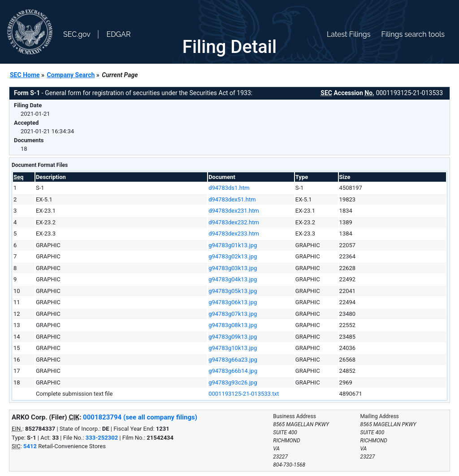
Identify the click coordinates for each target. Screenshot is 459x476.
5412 (30, 446)
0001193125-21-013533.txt (244, 394)
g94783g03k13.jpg (233, 268)
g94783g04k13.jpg (233, 279)
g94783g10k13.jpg (233, 348)
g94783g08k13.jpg (233, 325)
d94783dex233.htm (234, 234)
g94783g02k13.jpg (233, 256)
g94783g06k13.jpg (233, 302)
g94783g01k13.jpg (233, 245)
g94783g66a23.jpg (233, 360)
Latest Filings (349, 34)
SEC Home (25, 75)
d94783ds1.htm (229, 188)
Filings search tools (413, 34)
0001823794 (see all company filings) (140, 417)
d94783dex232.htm (234, 222)
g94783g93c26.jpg (233, 382)
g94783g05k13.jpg (233, 291)
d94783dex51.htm (232, 199)
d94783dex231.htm (234, 211)
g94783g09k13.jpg (233, 337)
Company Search (71, 75)
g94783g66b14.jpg (233, 371)
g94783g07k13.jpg (233, 314)
